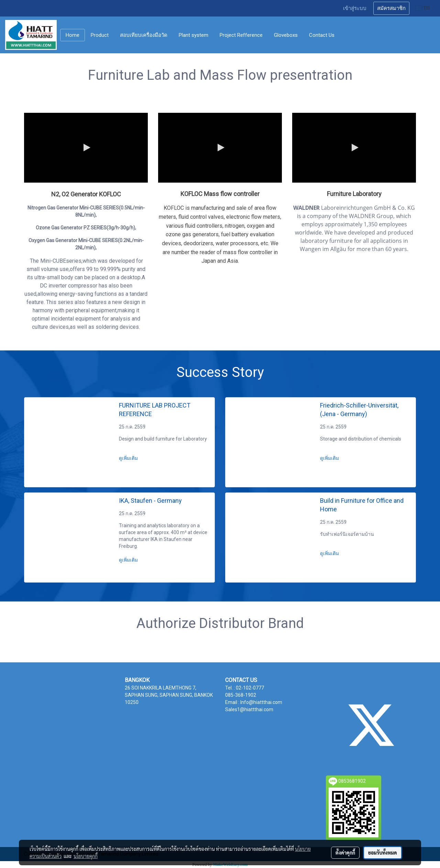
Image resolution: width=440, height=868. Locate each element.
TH (423, 8)
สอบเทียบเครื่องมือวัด (144, 35)
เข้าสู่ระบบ (355, 8)
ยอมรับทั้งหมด (383, 853)
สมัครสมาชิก (391, 8)
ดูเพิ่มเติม (129, 458)
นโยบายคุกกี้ (86, 856)
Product (100, 35)
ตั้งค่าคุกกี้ (345, 853)
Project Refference (241, 35)
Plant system (194, 35)
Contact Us (322, 35)
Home (73, 35)
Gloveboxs (286, 35)
